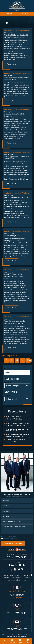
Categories (8, 382)
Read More (11, 64)
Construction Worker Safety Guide (16, 197)
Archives (7, 396)
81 (28, 360)
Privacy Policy (12, 536)
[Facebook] (10, 565)
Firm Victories (27, 578)
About (29, 575)
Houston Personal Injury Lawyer (14, 575)
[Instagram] (24, 565)
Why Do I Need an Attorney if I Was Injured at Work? (18, 424)
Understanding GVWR (12, 236)
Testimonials (13, 580)
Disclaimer (4, 536)
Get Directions (17, 598)
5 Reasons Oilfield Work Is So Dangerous (17, 430)
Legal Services (16, 578)
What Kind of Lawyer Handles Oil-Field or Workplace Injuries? (17, 36)
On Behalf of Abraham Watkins (17, 31)
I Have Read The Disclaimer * (11, 539)
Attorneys (6, 578)
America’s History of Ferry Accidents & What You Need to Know (15, 276)
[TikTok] (12, 569)
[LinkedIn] (13, 565)
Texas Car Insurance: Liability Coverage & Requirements (15, 322)
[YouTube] (20, 565)
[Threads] (22, 569)
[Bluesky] (19, 569)
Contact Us (22, 580)
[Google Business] (15, 569)
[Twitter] (16, 565)
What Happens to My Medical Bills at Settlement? (18, 435)
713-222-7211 (17, 557)
